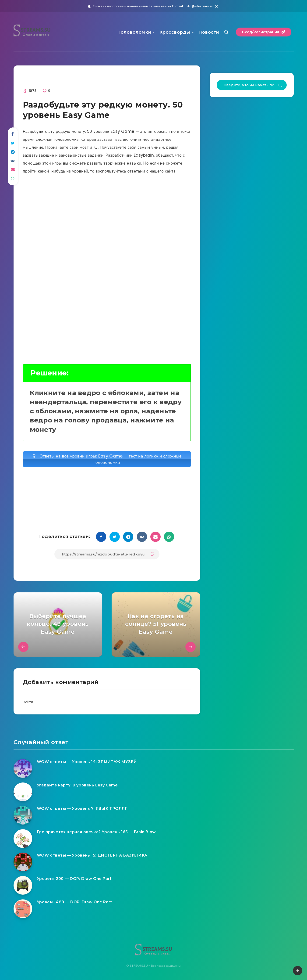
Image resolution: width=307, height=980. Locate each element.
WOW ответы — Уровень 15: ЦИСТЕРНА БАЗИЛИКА (92, 855)
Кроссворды (175, 32)
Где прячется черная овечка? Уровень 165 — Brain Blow (96, 832)
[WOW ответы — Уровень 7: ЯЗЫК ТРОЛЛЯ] (23, 815)
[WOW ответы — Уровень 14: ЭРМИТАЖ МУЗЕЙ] (23, 768)
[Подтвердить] (280, 86)
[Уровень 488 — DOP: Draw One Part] (23, 909)
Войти (28, 702)
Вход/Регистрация (264, 32)
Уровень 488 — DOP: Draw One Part (74, 902)
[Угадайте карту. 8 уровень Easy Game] (23, 792)
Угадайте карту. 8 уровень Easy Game (77, 785)
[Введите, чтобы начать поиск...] (252, 85)
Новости (209, 32)
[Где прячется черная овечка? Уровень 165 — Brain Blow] (23, 839)
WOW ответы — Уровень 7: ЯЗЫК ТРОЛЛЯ (82, 809)
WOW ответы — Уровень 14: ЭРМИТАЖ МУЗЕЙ (87, 762)
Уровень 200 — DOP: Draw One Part (74, 879)
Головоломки (135, 32)
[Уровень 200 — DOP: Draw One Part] (23, 885)
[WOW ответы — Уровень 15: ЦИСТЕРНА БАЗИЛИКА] (23, 862)
